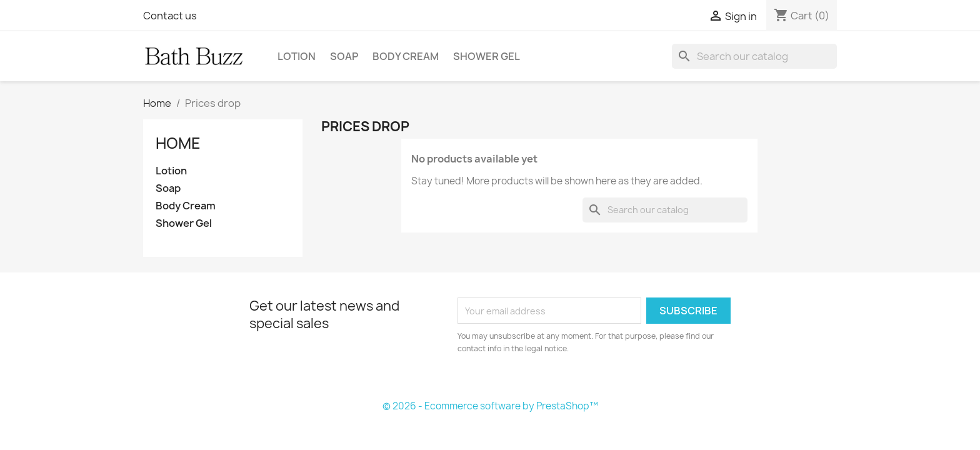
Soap (344, 56)
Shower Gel (487, 56)
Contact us (170, 16)
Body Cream (406, 56)
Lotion (297, 56)
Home (178, 143)
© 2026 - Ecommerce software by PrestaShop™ (490, 406)
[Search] (754, 56)
